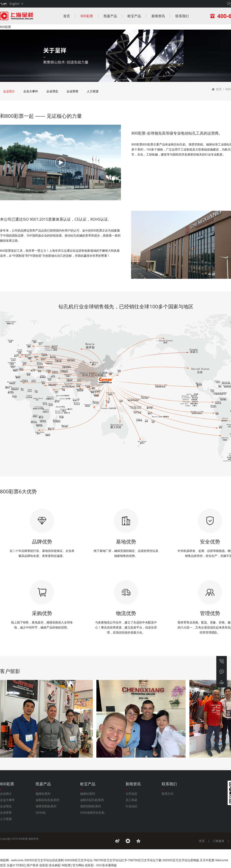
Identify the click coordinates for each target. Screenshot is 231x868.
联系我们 (182, 16)
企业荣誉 (72, 91)
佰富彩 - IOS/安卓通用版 (101, 865)
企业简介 (9, 91)
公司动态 (131, 794)
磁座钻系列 (43, 794)
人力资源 (93, 91)
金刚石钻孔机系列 (47, 800)
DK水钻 (41, 812)
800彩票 (5, 27)
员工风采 (131, 800)
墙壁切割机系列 (46, 806)
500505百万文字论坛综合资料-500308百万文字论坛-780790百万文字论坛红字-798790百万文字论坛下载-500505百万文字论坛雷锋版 (112, 860)
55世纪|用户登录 (27, 865)
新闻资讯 (158, 16)
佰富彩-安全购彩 (50, 865)
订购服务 (219, 841)
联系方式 (168, 794)
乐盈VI (11, 865)
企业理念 (52, 91)
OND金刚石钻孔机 (92, 812)
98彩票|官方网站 (73, 865)
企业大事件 (31, 91)
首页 (67, 16)
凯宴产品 (110, 16)
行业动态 (131, 806)
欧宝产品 (134, 16)
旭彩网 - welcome (12, 860)
